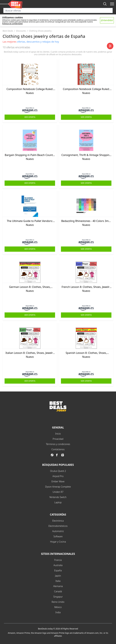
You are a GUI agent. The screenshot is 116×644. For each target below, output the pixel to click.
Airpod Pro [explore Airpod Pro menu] (58, 476)
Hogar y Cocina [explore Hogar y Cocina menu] (58, 542)
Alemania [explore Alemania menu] (58, 586)
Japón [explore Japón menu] (58, 576)
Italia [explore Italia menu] (58, 581)
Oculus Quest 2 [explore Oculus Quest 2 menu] (58, 471)
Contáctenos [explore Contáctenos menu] (58, 449)
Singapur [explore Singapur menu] (58, 597)
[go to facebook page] (58, 455)
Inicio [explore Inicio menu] (58, 434)
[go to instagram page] (63, 455)
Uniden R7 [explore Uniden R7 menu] (58, 492)
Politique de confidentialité (12, 24)
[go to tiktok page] (53, 455)
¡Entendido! (107, 20)
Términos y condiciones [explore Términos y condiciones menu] (58, 444)
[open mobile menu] (112, 4)
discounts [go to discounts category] (21, 31)
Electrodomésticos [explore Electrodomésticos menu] (58, 526)
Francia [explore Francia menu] (58, 560)
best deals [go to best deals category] (8, 31)
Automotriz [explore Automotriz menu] (58, 531)
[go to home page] (58, 410)
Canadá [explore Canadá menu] (58, 591)
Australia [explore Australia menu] (58, 565)
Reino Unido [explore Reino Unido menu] (58, 602)
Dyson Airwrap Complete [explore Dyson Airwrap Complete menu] (58, 487)
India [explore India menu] (58, 612)
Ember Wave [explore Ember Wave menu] (58, 481)
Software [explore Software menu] (58, 536)
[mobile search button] (105, 4)
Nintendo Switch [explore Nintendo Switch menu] (58, 497)
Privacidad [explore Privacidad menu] (58, 439)
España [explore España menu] (58, 570)
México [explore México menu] (58, 607)
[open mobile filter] (110, 46)
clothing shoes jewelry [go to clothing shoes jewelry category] (40, 31)
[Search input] (58, 10)
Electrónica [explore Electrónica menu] (58, 521)
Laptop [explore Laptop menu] (58, 502)
